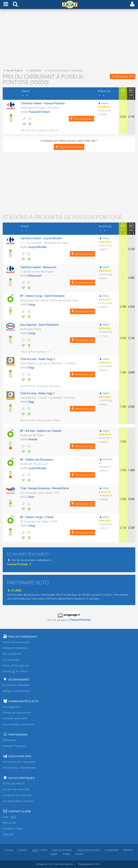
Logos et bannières (62, 850)
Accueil (9, 850)
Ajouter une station (69, 147)
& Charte (40, 850)
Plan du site (10, 823)
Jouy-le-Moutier (37, 247)
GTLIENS (14, 591)
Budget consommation (17, 691)
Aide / (9, 817)
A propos (23, 850)
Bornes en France (15, 671)
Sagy (31, 368)
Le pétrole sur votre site (17, 795)
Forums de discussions (17, 713)
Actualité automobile (15, 718)
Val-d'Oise (33, 71)
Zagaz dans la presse (88, 850)
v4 (46, 864)
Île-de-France (13, 71)
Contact (79, 854)
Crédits (66, 854)
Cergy (32, 305)
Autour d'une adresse (16, 666)
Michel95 (105, 459)
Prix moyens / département (19, 768)
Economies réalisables (16, 685)
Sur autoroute (11, 660)
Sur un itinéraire (12, 654)
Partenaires (10, 740)
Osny (31, 497)
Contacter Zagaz (13, 828)
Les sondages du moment (19, 724)
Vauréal (33, 439)
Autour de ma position (16, 642)
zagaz (103, 103)
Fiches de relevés (14, 784)
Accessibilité (112, 850)
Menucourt (35, 276)
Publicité (8, 834)
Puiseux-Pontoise (39, 112)
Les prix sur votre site (16, 789)
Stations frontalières (15, 648)
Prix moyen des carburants (19, 762)
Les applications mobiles (18, 801)
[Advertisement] (69, 39)
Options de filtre (123, 77)
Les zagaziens (11, 707)
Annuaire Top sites (14, 746)
